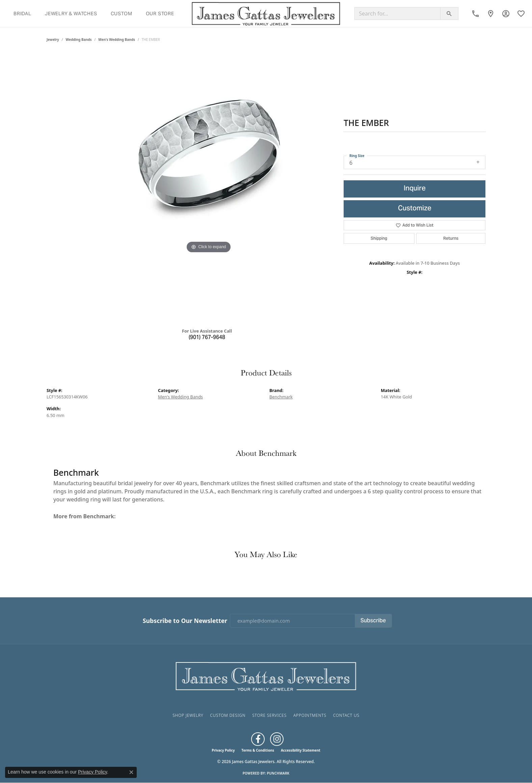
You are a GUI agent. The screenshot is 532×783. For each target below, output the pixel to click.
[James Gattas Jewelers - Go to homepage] (266, 676)
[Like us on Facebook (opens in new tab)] (258, 739)
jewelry (53, 40)
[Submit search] (449, 14)
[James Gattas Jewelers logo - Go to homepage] (266, 14)
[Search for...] (397, 14)
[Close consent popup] (131, 772)
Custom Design (228, 715)
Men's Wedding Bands (117, 40)
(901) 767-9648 (207, 338)
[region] (209, 187)
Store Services (269, 715)
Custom (122, 14)
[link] (475, 14)
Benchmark (281, 397)
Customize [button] (415, 209)
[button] (506, 14)
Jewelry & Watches (71, 14)
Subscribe (373, 621)
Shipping (379, 238)
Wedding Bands (79, 40)
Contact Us (346, 715)
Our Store (160, 14)
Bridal (22, 14)
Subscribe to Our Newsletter (185, 621)
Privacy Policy (223, 750)
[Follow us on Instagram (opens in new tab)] (277, 739)
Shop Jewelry (188, 715)
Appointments (310, 715)
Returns (451, 238)
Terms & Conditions (258, 750)
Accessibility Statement (301, 750)
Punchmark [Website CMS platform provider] (278, 773)
